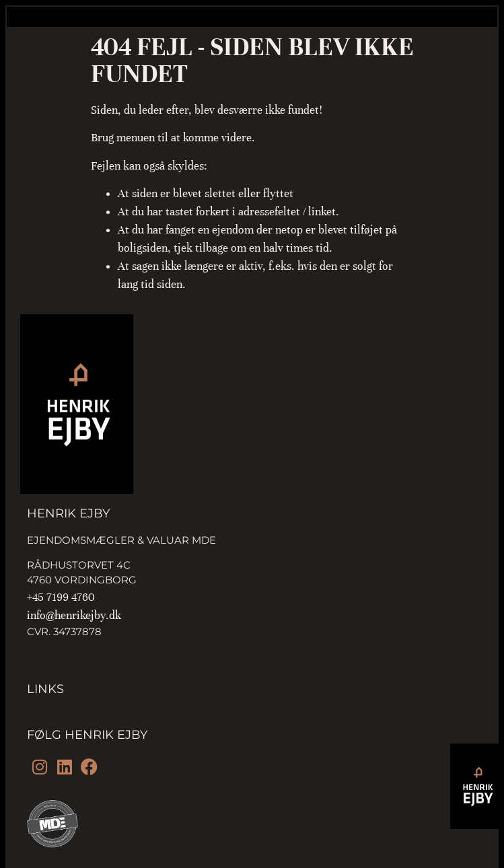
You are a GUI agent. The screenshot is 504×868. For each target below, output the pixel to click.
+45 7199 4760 (61, 597)
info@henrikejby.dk (74, 615)
